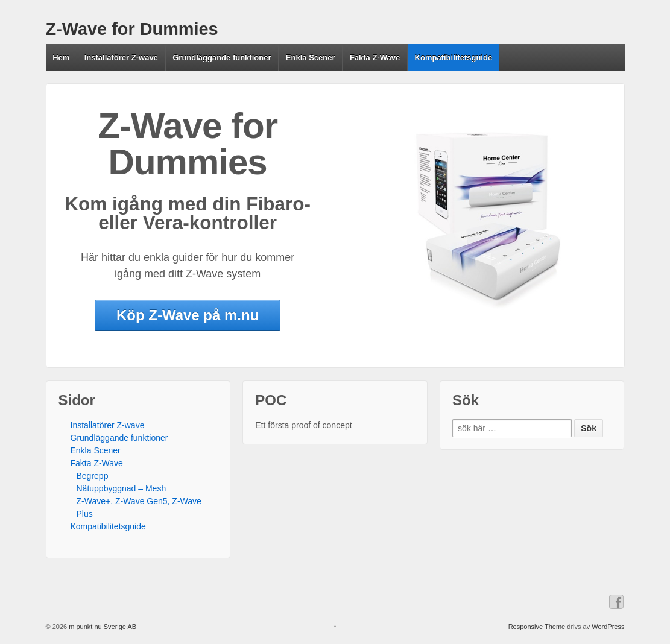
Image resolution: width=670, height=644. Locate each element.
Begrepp (93, 476)
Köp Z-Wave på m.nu (188, 315)
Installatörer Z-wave (121, 58)
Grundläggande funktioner (222, 58)
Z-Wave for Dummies (132, 29)
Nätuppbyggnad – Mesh (122, 488)
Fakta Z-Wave (375, 58)
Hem (61, 58)
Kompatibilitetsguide (454, 58)
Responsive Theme (537, 627)
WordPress (608, 627)
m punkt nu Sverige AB (102, 627)
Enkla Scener (311, 58)
